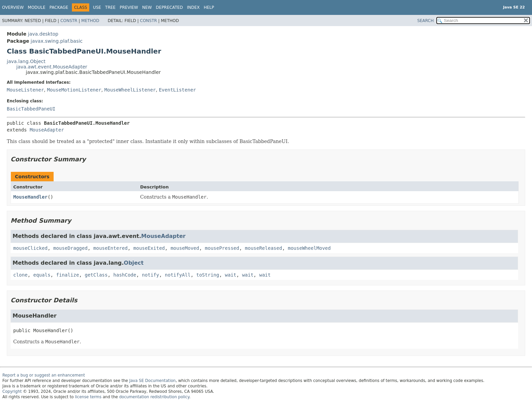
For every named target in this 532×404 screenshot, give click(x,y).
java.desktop (43, 34)
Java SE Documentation (153, 381)
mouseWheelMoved (309, 248)
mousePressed (222, 248)
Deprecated (169, 7)
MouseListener (25, 90)
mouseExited (149, 248)
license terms (88, 397)
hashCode (125, 275)
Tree (110, 7)
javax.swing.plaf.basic (56, 41)
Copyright (12, 391)
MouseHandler (30, 197)
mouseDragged (70, 248)
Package (59, 7)
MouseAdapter (47, 130)
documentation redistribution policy (154, 397)
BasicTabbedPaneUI (31, 109)
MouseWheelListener (130, 90)
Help (209, 7)
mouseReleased (264, 248)
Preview (129, 7)
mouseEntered (110, 248)
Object (134, 263)
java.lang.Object (26, 61)
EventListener (177, 90)
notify (150, 275)
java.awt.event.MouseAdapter (52, 67)
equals (42, 275)
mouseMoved (185, 248)
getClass (96, 275)
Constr (69, 21)
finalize (67, 275)
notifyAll (178, 275)
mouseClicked (30, 248)
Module (37, 7)
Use (97, 7)
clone (20, 275)
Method (90, 21)
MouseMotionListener (74, 90)
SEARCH (426, 21)
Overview (13, 7)
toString (208, 275)
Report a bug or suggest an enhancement (44, 375)
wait (231, 275)
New (147, 7)
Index (193, 7)
